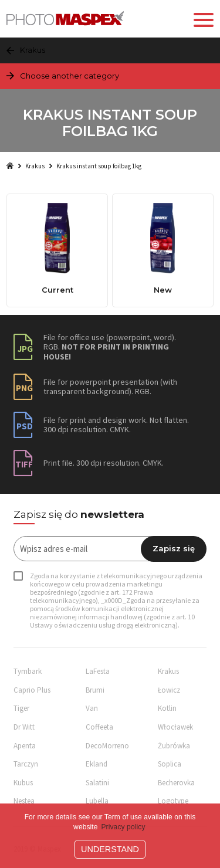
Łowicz (169, 690)
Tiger (21, 708)
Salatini (97, 783)
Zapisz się (174, 548)
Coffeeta (99, 727)
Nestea (24, 801)
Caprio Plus (32, 690)
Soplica (170, 764)
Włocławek (175, 727)
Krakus (35, 166)
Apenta (25, 746)
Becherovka (176, 783)
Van (92, 708)
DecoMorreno (107, 746)
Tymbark (28, 671)
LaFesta (98, 671)
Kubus (23, 783)
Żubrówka (174, 746)
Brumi (95, 690)
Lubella (97, 801)
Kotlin (167, 708)
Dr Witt (24, 727)
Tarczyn (26, 764)
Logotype (173, 801)
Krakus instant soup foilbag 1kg (99, 166)
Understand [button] (110, 849)
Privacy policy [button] (123, 827)
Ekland (97, 764)
